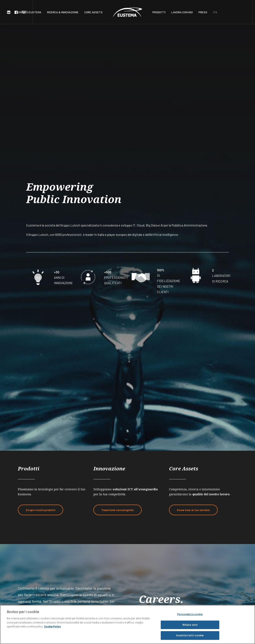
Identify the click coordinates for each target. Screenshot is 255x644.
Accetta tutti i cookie (190, 635)
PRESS (203, 12)
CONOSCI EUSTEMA (29, 12)
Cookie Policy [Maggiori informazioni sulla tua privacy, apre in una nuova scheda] (52, 626)
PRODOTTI (159, 12)
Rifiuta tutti (190, 625)
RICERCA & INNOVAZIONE (63, 12)
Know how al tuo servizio (193, 227)
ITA (215, 12)
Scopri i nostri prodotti (40, 227)
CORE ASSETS (93, 12)
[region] (127, 625)
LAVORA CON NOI (182, 12)
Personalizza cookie (190, 614)
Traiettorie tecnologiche (118, 227)
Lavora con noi (39, 363)
